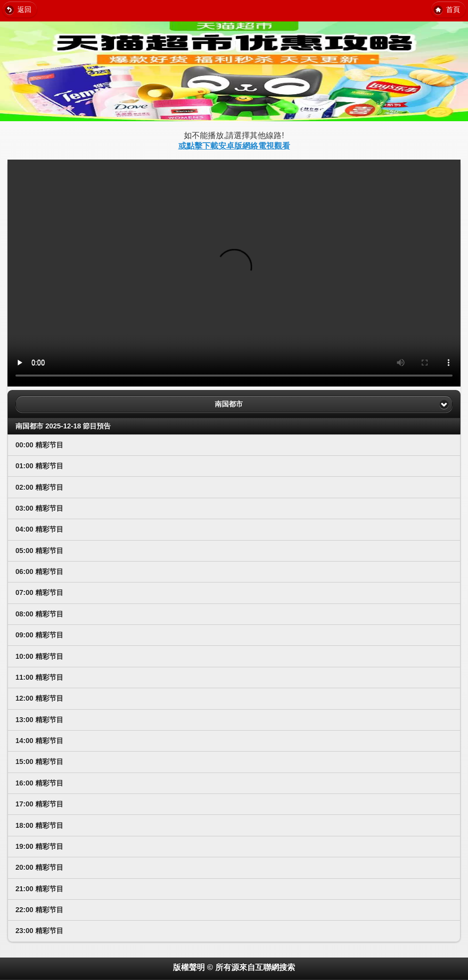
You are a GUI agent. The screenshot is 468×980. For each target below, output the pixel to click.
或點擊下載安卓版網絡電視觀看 (234, 146)
